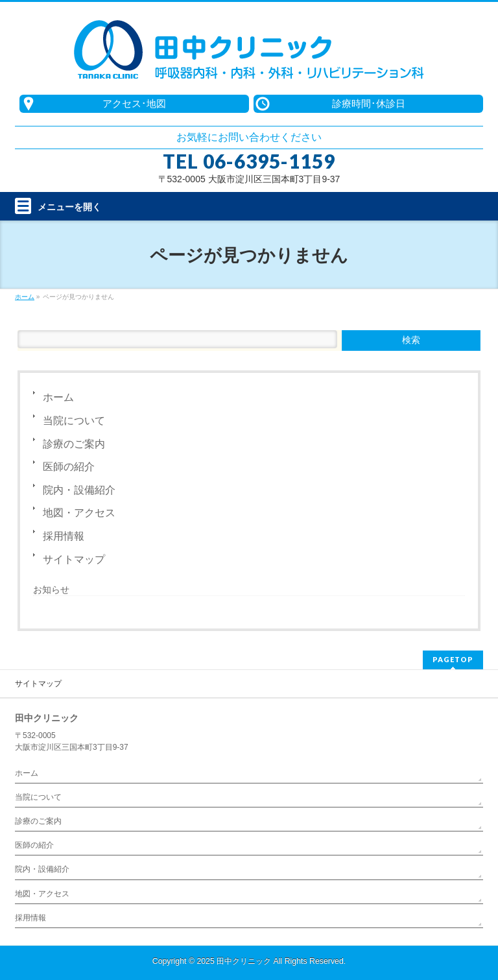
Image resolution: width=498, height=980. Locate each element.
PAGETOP (453, 659)
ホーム (58, 397)
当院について (74, 421)
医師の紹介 (69, 467)
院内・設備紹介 (79, 490)
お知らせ (51, 590)
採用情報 (64, 536)
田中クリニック (244, 961)
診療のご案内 (74, 444)
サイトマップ (74, 559)
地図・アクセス (79, 513)
